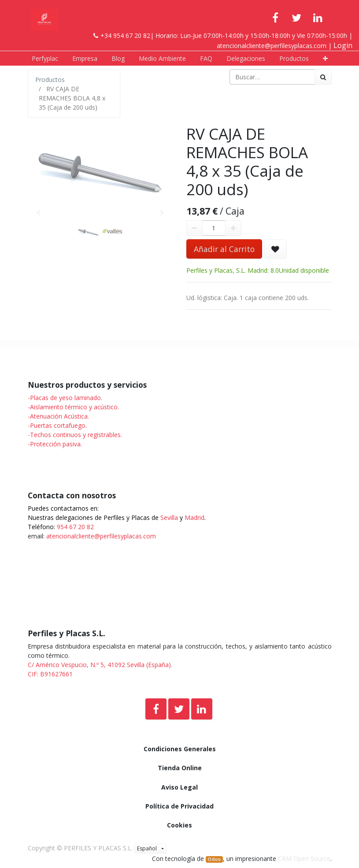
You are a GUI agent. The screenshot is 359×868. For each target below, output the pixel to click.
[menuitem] (45, 58)
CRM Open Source (304, 859)
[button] (325, 58)
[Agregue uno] (233, 228)
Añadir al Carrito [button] (224, 249)
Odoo (214, 859)
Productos (50, 80)
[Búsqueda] (323, 77)
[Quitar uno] (194, 228)
